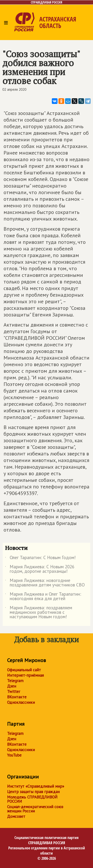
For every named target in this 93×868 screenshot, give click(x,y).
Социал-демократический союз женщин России (35, 809)
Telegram (15, 681)
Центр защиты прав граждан (33, 792)
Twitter (14, 692)
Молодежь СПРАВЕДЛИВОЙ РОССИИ (32, 799)
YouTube (14, 755)
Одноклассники (21, 702)
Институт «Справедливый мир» (36, 786)
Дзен (12, 686)
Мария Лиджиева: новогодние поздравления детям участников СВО (45, 583)
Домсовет (16, 816)
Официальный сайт (24, 670)
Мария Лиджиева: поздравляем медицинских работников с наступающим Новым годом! (39, 612)
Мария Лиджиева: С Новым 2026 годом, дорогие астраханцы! (40, 569)
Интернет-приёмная (25, 675)
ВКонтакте (17, 697)
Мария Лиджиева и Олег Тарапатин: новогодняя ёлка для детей (43, 597)
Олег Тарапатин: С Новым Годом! (40, 558)
